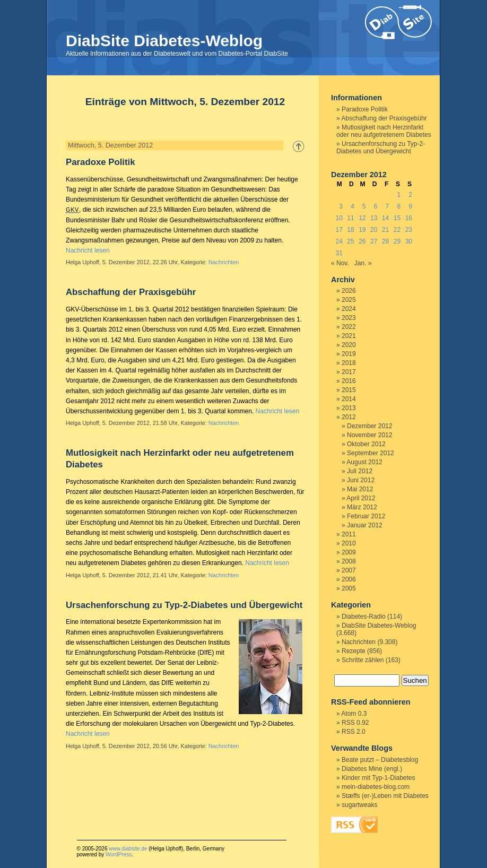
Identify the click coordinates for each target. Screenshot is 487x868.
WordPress (119, 854)
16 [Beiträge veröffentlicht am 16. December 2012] (409, 218)
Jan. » (363, 263)
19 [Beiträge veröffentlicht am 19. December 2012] (362, 230)
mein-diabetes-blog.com (376, 787)
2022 (349, 327)
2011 (349, 534)
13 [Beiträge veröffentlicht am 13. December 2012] (374, 218)
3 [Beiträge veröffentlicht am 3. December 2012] (341, 206)
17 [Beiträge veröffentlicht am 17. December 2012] (339, 230)
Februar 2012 (366, 516)
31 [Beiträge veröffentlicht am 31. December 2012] (339, 253)
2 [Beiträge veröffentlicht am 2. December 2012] (410, 195)
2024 (349, 309)
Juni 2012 (361, 480)
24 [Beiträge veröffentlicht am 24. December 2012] (339, 241)
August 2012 (364, 462)
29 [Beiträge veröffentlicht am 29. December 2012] (397, 241)
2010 (349, 543)
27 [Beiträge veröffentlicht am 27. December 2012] (374, 241)
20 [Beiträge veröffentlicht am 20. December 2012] (374, 230)
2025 (349, 300)
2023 (349, 318)
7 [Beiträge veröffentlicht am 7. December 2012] (388, 206)
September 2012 (371, 453)
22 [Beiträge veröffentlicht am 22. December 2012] (397, 230)
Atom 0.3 (354, 714)
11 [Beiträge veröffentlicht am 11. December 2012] (350, 218)
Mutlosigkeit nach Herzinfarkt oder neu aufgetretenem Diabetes (384, 131)
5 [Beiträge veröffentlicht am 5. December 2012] (364, 206)
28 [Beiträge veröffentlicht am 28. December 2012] (385, 241)
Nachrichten (224, 262)
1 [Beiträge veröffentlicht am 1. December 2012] (399, 195)
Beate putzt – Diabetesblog (380, 760)
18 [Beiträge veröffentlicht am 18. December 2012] (350, 230)
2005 (349, 588)
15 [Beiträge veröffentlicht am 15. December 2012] (397, 218)
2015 (349, 390)
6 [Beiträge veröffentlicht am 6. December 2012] (376, 206)
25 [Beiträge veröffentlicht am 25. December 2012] (350, 241)
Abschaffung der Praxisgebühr (131, 292)
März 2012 (362, 507)
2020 (349, 345)
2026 (349, 291)
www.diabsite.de (128, 849)
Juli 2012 (360, 471)
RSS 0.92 (355, 723)
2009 (349, 552)
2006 (349, 579)
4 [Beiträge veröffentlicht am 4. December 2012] (353, 206)
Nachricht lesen (88, 250)
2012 (349, 417)
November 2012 (369, 435)
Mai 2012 (360, 489)
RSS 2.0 (354, 732)
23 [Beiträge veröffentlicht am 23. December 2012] (409, 230)
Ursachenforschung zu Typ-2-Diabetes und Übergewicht (184, 605)
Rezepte (354, 651)
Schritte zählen (363, 660)
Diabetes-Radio (364, 617)
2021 (349, 336)
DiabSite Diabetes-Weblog (164, 41)
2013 (349, 408)
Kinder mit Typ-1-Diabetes (379, 778)
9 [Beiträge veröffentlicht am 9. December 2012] (410, 206)
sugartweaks (359, 805)
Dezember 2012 (369, 426)
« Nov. (340, 263)
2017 (349, 372)
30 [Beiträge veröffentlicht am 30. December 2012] (409, 241)
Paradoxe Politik (101, 162)
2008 (349, 561)
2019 (349, 354)
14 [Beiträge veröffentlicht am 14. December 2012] (385, 218)
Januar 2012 (365, 525)
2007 (349, 570)
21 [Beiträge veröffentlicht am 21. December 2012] (385, 230)
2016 (349, 381)
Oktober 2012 (366, 444)
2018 (349, 363)
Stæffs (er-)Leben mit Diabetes (385, 796)
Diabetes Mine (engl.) (372, 769)
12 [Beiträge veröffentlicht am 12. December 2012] (362, 218)
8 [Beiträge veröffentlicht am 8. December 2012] (399, 206)
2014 (349, 399)
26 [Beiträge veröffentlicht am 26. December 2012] (362, 241)
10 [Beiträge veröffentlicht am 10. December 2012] (339, 218)
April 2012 (361, 498)
